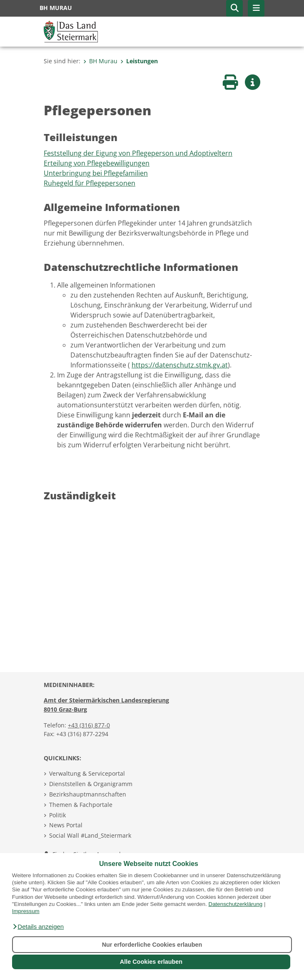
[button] (38, 927)
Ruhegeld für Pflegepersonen (90, 183)
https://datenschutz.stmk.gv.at (180, 365)
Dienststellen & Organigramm (91, 784)
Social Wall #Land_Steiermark (90, 835)
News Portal (66, 825)
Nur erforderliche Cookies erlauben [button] (152, 945)
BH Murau (100, 61)
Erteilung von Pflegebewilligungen (97, 163)
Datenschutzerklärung (236, 904)
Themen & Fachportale (81, 805)
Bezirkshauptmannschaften (88, 794)
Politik (57, 815)
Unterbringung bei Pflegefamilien (96, 173)
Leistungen (139, 61)
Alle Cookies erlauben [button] (151, 962)
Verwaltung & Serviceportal (87, 773)
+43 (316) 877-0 (89, 725)
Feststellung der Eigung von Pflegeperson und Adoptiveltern (138, 153)
